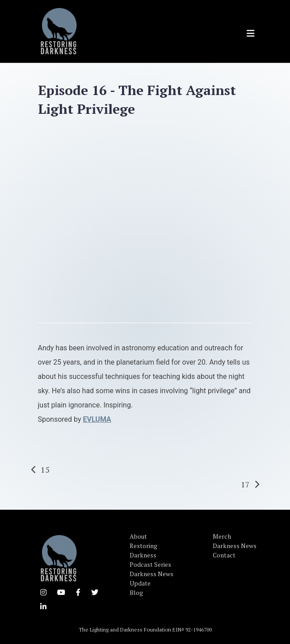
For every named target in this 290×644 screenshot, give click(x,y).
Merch (222, 536)
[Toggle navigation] (251, 33)
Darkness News (235, 546)
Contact (224, 555)
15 (45, 469)
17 (245, 484)
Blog (136, 592)
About (138, 536)
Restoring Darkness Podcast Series (150, 555)
